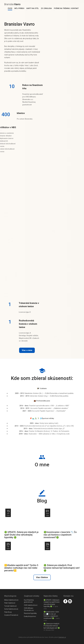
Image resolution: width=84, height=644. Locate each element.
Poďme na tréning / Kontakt (66, 8)
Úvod (10, 8)
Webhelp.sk (62, 637)
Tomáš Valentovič (10, 606)
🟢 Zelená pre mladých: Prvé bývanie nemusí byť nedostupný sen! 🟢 (52, 626)
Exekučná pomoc (30, 616)
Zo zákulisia (46, 8)
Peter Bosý (8, 612)
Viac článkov (42, 577)
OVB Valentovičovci (31, 605)
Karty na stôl (33, 8)
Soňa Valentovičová (11, 609)
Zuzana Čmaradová (11, 615)
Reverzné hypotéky (30, 613)
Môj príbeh (19, 8)
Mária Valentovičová (11, 600)
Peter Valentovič (10, 603)
